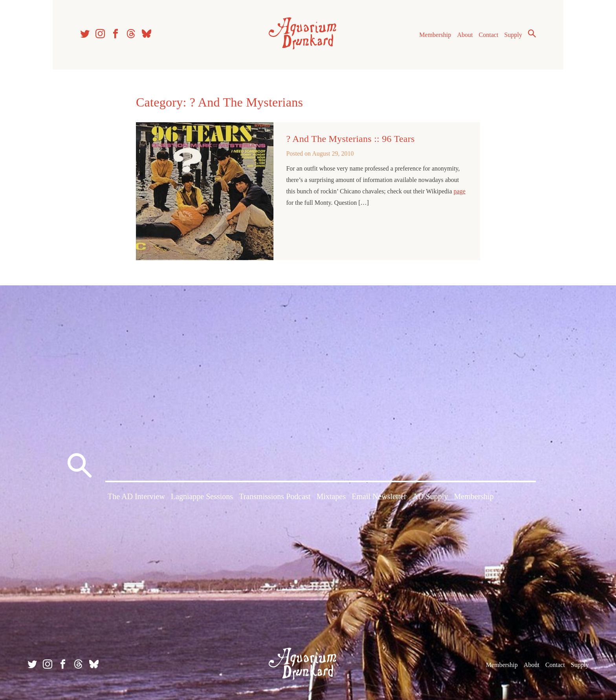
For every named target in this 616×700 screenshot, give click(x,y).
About (465, 35)
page (460, 191)
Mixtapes (331, 496)
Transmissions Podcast (275, 496)
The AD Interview (136, 496)
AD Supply (430, 496)
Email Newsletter (379, 496)
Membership (435, 35)
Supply (513, 35)
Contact (489, 35)
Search (532, 33)
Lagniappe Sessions (202, 496)
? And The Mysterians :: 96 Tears (350, 139)
